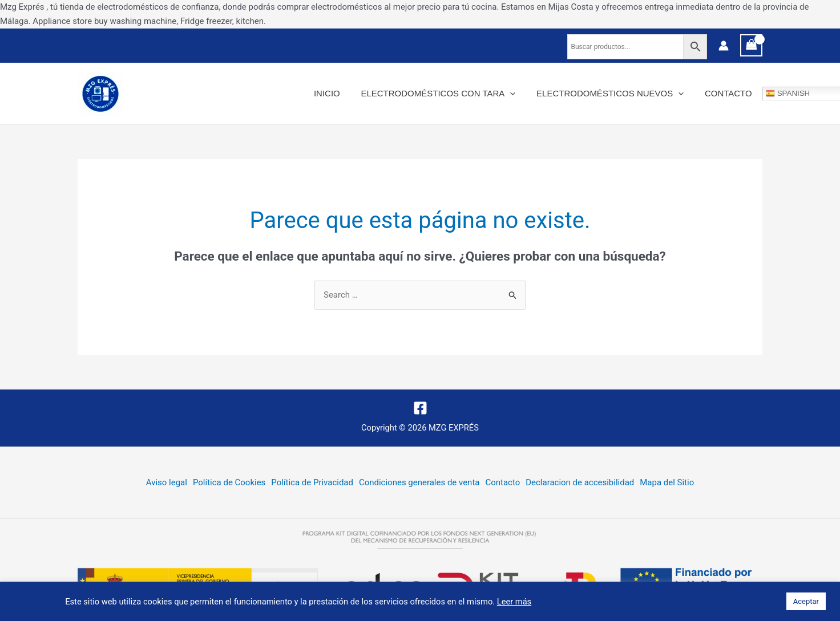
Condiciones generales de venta (419, 482)
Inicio (340, 93)
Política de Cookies (229, 482)
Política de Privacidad (312, 482)
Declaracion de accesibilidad (580, 482)
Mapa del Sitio (667, 482)
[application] (520, 94)
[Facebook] (420, 408)
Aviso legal (166, 482)
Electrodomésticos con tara (448, 94)
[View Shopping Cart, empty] (752, 45)
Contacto (730, 93)
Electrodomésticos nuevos (616, 94)
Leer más (514, 602)
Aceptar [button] (806, 601)
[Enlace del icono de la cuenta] (724, 46)
